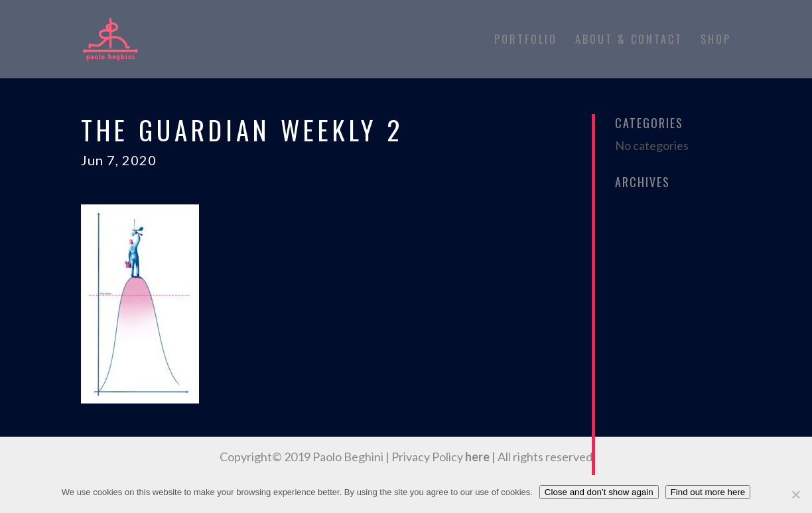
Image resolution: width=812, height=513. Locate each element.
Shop (716, 41)
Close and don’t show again (599, 492)
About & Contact (629, 41)
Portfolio (526, 41)
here (477, 457)
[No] (795, 494)
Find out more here (708, 492)
